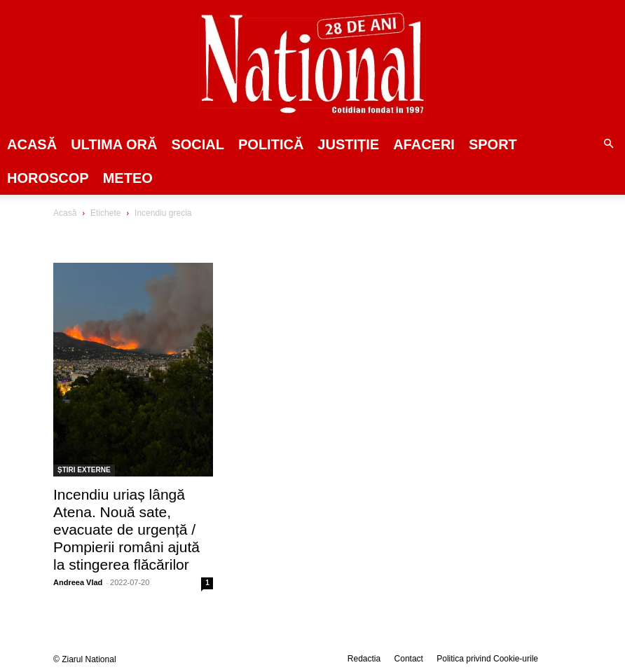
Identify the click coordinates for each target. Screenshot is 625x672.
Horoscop (48, 178)
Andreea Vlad (78, 582)
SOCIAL (198, 144)
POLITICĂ (271, 144)
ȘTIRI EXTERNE (84, 470)
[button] (608, 144)
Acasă (32, 144)
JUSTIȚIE (348, 144)
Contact (409, 659)
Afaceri (424, 144)
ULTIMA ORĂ (114, 144)
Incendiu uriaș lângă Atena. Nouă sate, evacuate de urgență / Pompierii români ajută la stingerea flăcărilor (126, 529)
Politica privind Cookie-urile (487, 659)
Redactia (364, 659)
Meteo (128, 178)
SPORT (493, 144)
